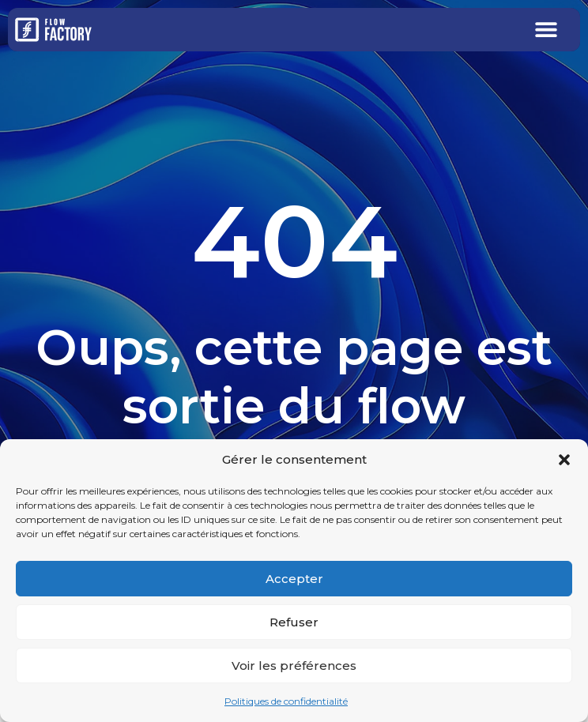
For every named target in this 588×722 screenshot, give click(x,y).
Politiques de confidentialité (286, 701)
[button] (564, 460)
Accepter (294, 579)
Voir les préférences (294, 666)
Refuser (294, 622)
